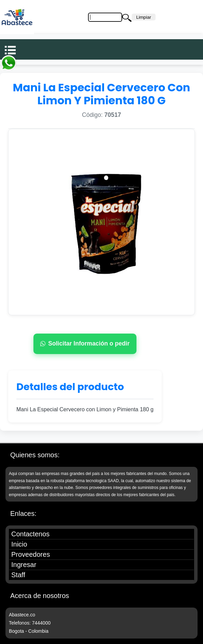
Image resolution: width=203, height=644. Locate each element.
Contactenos (30, 534)
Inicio (19, 544)
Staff (18, 575)
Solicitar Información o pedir (85, 343)
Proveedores (31, 554)
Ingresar (24, 565)
